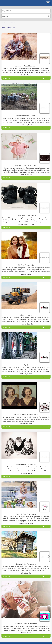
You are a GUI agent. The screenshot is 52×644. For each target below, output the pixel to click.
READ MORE (6, 78)
